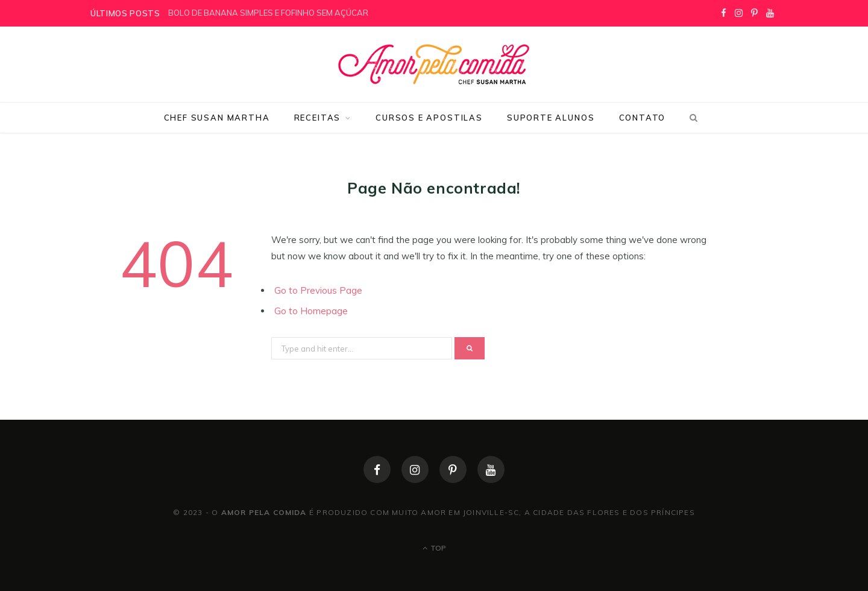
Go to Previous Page (318, 290)
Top (434, 548)
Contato (643, 118)
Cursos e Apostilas (429, 118)
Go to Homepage (311, 311)
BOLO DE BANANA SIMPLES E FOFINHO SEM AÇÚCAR (268, 13)
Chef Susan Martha (217, 118)
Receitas (318, 118)
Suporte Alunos (551, 118)
